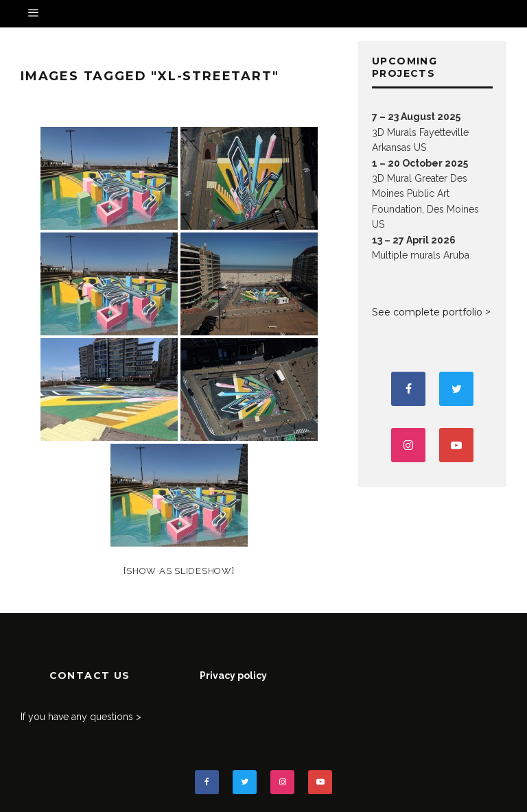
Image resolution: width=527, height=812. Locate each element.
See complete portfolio (427, 312)
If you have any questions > (81, 717)
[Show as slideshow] (179, 571)
